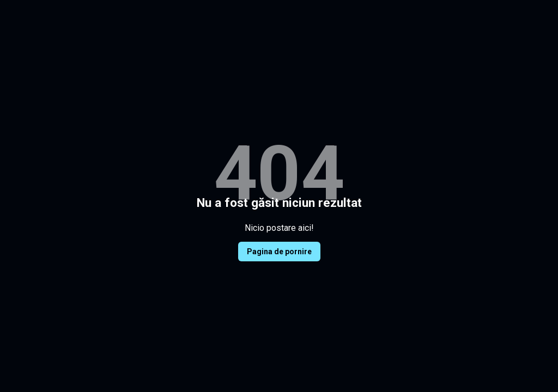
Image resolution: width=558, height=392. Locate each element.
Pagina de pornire (279, 252)
